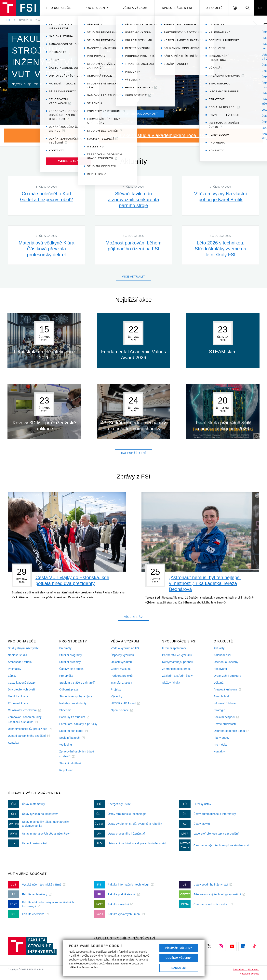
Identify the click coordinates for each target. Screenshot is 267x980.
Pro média (220, 745)
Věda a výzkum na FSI (125, 648)
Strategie (219, 710)
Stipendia (65, 710)
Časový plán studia (71, 669)
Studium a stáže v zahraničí (77, 683)
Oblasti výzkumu (121, 662)
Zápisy (12, 676)
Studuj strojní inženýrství (24, 648)
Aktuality (219, 648)
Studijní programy (71, 655)
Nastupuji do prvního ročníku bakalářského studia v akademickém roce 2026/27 (130, 135)
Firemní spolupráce (174, 648)
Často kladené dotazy (22, 683)
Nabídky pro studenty (73, 703)
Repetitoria (66, 770)
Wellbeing (66, 745)
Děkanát (219, 683)
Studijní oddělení (70, 763)
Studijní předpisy (70, 662)
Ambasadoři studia (20, 662)
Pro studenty (97, 8)
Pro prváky (66, 676)
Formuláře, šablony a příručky (78, 724)
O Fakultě (214, 8)
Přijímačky (14, 669)
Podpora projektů (122, 676)
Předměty (65, 648)
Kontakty (13, 743)
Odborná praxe (69, 689)
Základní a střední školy (177, 676)
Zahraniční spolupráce (176, 669)
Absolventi (220, 669)
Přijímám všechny (179, 948)
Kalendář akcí (222, 655)
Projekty (116, 689)
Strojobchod (221, 696)
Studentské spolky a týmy (76, 696)
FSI (8, 20)
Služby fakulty (171, 683)
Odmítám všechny (179, 958)
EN (260, 8)
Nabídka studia (17, 655)
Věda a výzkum (135, 8)
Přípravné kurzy (18, 703)
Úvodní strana (30, 20)
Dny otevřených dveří (21, 689)
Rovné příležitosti (225, 724)
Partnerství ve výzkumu (177, 655)
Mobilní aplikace (18, 696)
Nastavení (179, 968)
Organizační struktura (227, 676)
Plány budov (221, 738)
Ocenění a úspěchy (226, 662)
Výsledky (116, 696)
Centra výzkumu (121, 669)
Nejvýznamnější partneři (178, 662)
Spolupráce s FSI (177, 8)
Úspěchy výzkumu (122, 655)
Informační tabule (225, 703)
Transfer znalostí (121, 683)
